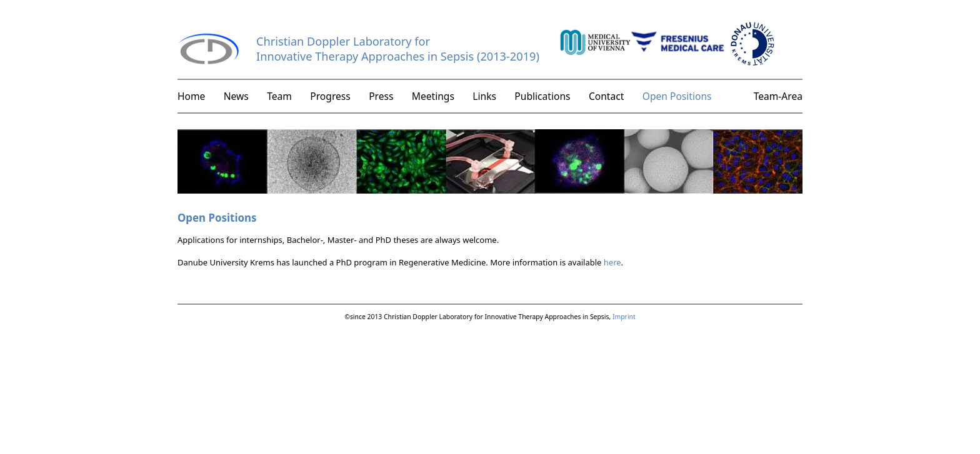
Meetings (433, 96)
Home (191, 96)
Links (484, 96)
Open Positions (677, 96)
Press (381, 96)
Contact (606, 96)
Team (279, 96)
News (236, 96)
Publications (542, 96)
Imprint (624, 317)
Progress (330, 96)
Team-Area (778, 96)
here (612, 262)
